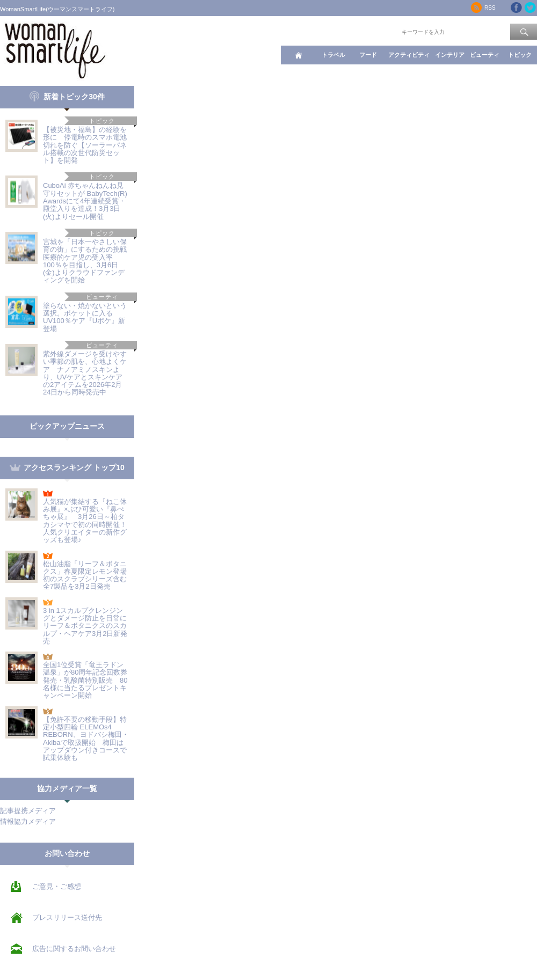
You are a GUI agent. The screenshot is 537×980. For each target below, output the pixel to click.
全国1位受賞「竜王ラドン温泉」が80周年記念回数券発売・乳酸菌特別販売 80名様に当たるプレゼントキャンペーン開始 (85, 680)
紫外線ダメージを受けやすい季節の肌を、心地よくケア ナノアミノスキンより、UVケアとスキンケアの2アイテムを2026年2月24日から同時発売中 (85, 373)
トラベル (333, 55)
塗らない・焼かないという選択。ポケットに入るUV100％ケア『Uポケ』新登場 (85, 317)
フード (368, 55)
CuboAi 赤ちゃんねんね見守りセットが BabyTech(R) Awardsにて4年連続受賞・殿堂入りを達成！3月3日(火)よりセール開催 (85, 201)
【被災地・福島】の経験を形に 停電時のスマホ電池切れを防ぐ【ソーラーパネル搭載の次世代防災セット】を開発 (85, 145)
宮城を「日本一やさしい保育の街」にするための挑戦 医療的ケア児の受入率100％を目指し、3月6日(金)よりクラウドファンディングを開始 (88, 261)
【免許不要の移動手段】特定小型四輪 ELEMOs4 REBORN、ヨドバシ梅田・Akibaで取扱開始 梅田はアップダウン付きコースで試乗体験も (86, 738)
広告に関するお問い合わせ (74, 949)
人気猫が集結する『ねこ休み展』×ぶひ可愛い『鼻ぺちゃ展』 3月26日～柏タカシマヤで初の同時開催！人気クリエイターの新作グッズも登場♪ (85, 521)
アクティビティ (409, 55)
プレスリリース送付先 (67, 917)
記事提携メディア (28, 811)
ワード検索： (382, 31)
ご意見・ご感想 (57, 886)
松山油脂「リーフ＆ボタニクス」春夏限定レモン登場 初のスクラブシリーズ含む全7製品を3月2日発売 (88, 575)
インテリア (450, 55)
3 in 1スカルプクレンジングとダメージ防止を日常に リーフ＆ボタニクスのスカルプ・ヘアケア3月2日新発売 (85, 626)
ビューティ (485, 55)
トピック (520, 55)
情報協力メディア (28, 821)
